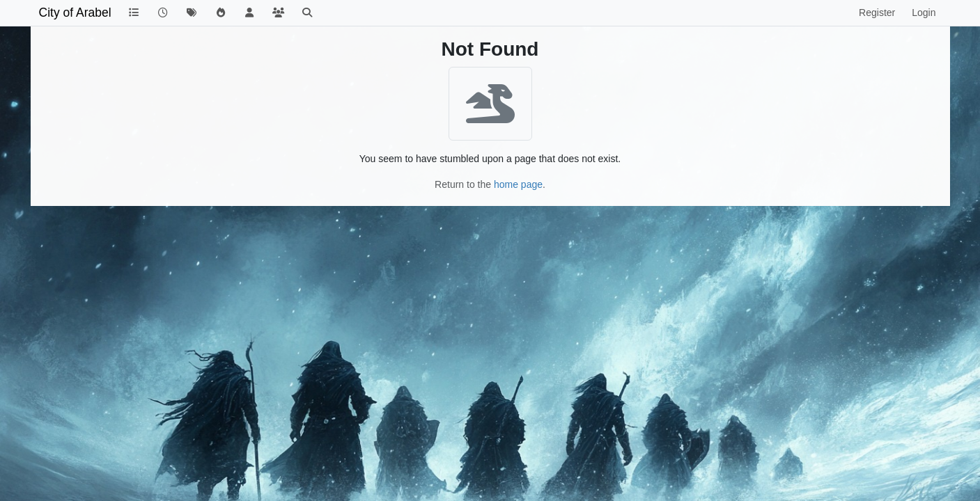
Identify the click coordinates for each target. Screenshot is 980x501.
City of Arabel (75, 13)
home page (518, 184)
